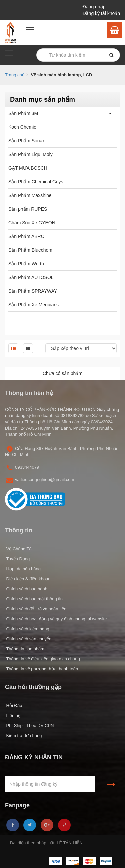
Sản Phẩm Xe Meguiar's (33, 305)
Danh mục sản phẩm (42, 99)
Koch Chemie (22, 127)
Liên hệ (13, 715)
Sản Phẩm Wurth (26, 264)
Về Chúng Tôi (19, 549)
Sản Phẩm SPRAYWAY (33, 291)
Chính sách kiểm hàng (27, 629)
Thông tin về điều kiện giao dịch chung (42, 659)
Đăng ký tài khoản (101, 13)
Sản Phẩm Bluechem (30, 250)
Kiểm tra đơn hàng (23, 735)
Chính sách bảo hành (26, 589)
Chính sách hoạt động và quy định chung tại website (56, 619)
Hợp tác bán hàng (23, 569)
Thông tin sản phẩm (25, 649)
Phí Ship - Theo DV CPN (29, 725)
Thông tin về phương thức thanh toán (41, 669)
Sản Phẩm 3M (23, 113)
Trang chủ (15, 75)
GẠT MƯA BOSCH (28, 168)
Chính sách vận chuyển (28, 639)
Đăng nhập (94, 7)
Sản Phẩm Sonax (26, 141)
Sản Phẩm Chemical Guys (36, 182)
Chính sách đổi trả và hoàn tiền (36, 609)
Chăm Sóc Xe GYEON (32, 223)
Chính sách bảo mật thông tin (34, 599)
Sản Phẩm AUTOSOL (31, 277)
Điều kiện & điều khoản (28, 579)
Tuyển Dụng (17, 559)
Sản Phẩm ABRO (26, 236)
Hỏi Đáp (13, 705)
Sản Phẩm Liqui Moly (30, 154)
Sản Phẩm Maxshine (30, 195)
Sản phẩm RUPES (28, 209)
